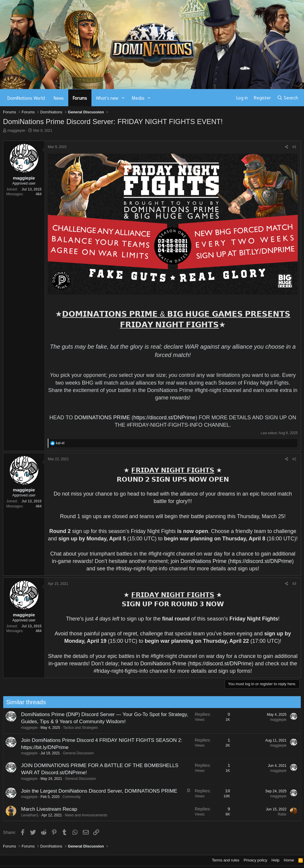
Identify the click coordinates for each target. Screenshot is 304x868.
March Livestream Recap (29, 809)
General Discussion (58, 753)
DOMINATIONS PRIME (102, 418)
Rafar (262, 814)
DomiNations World (26, 98)
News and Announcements (66, 815)
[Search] (288, 98)
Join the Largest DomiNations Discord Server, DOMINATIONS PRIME (79, 791)
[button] (123, 98)
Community (51, 797)
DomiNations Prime (204, 561)
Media (138, 98)
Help (276, 860)
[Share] (287, 147)
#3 (294, 584)
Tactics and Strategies (60, 728)
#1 (294, 147)
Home (289, 860)
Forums (80, 98)
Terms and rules (226, 860)
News (59, 98)
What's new (107, 98)
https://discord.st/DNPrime (164, 418)
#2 (294, 459)
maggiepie (16, 130)
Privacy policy (255, 860)
